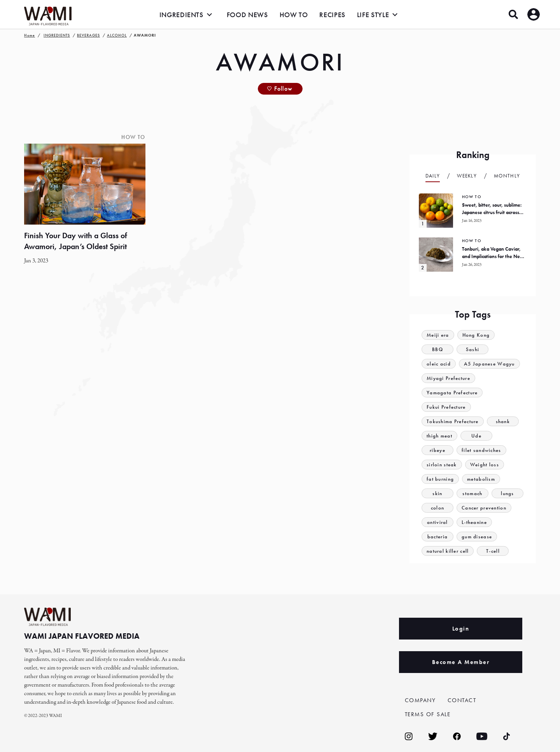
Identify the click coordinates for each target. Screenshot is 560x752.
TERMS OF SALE (428, 714)
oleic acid (439, 364)
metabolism (481, 479)
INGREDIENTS (181, 15)
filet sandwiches (481, 450)
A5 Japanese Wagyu (489, 364)
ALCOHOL (117, 35)
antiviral (437, 522)
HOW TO (294, 15)
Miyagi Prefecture (448, 378)
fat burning (440, 479)
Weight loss (485, 465)
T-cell (493, 551)
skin (437, 493)
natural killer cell (448, 551)
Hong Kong (476, 335)
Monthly (507, 176)
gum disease (477, 537)
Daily (433, 176)
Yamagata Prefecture (452, 393)
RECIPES (332, 15)
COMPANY (420, 700)
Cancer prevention (484, 508)
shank (503, 421)
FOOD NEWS (247, 15)
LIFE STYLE (373, 15)
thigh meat (439, 436)
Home (30, 35)
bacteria (437, 537)
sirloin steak (442, 465)
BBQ (437, 349)
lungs (507, 493)
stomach (472, 493)
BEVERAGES (88, 35)
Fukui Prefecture (446, 407)
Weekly (467, 176)
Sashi (473, 349)
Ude (476, 436)
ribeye (437, 450)
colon (438, 508)
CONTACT (462, 700)
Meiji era (438, 335)
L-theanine (474, 522)
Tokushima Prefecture (453, 421)
